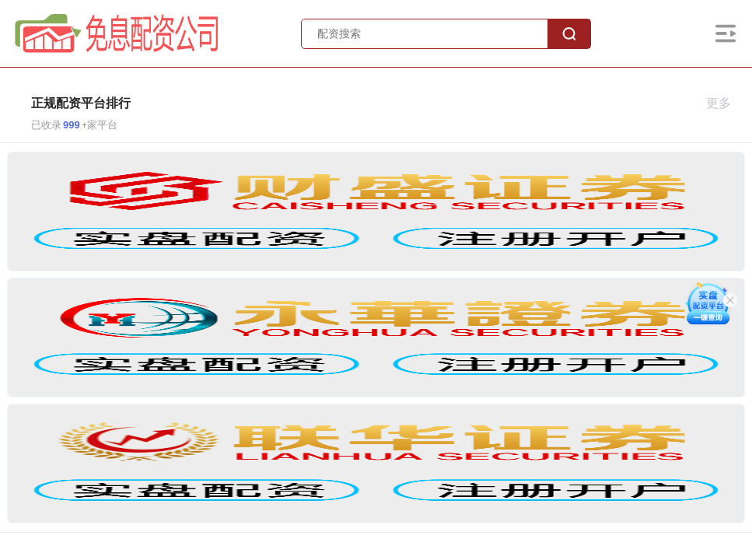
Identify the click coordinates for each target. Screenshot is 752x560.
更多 (725, 103)
